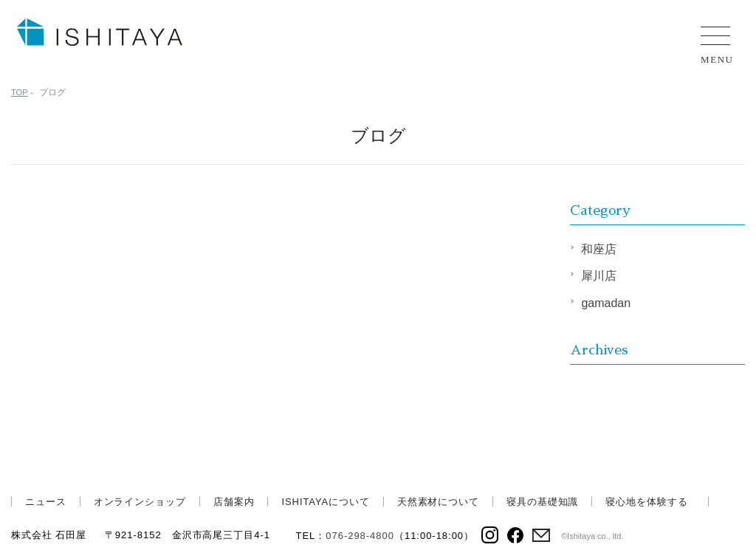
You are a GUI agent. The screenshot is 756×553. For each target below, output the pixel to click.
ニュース (46, 502)
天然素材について (438, 502)
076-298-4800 (360, 536)
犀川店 (599, 276)
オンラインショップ (140, 502)
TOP (20, 92)
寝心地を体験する (646, 502)
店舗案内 (234, 502)
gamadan (606, 303)
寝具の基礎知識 (542, 502)
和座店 (599, 249)
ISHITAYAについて (325, 502)
